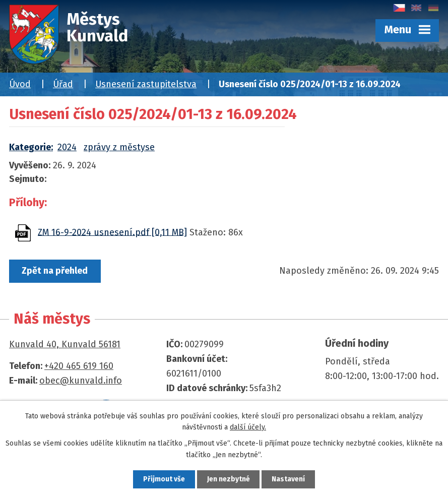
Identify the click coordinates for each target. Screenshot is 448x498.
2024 (67, 147)
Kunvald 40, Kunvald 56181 (65, 344)
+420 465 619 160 (79, 366)
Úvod (20, 84)
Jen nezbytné (229, 479)
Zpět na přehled (56, 271)
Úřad (63, 84)
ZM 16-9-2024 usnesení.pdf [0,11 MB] (112, 232)
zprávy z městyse (119, 147)
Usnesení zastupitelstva (146, 84)
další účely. (248, 427)
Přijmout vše (163, 479)
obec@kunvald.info (81, 381)
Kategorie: (31, 147)
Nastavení (290, 479)
